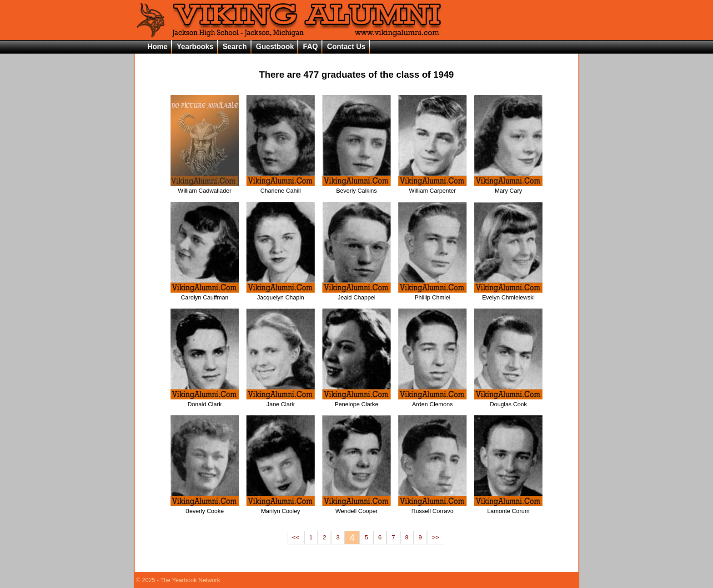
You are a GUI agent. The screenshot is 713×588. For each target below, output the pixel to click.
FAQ (310, 47)
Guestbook (275, 47)
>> (436, 537)
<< (296, 537)
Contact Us (346, 47)
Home (157, 47)
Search (234, 47)
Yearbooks (195, 47)
